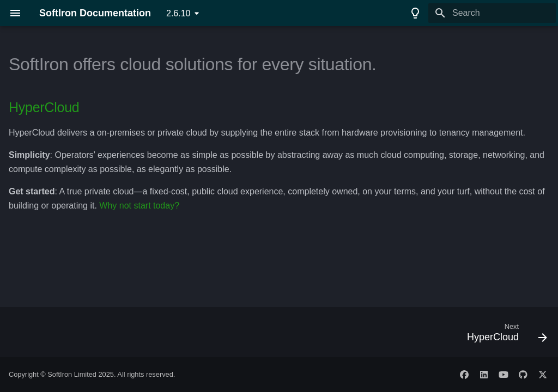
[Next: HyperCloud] (504, 335)
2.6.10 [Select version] (178, 13)
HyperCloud (44, 107)
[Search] (492, 13)
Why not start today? (139, 206)
